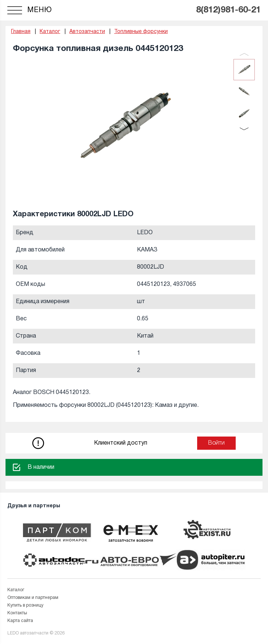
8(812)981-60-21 (228, 10)
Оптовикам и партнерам (33, 598)
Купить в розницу (25, 605)
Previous (244, 54)
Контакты (17, 613)
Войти (216, 443)
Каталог (16, 590)
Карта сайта (20, 621)
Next (244, 129)
